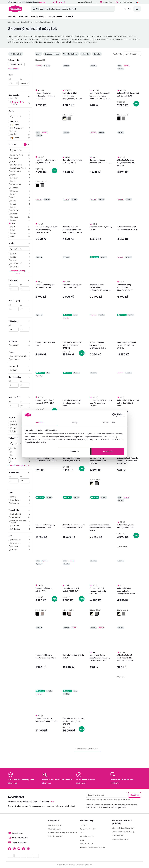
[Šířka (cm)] (20, 280)
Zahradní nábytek (27, 22)
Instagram (14, 849)
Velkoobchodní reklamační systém (92, 848)
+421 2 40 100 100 (124, 2)
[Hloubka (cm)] (20, 301)
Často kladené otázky (56, 836)
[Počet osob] (20, 438)
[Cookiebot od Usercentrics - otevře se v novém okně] (114, 415)
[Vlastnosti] (20, 366)
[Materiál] (20, 144)
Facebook (10, 849)
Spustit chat (106, 2)
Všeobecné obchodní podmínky (123, 828)
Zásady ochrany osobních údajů (123, 832)
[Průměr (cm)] (20, 472)
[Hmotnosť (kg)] (20, 377)
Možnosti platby (54, 829)
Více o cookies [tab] (109, 422)
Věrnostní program (87, 836)
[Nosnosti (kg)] (20, 397)
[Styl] (20, 536)
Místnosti (23, 16)
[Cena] (20, 75)
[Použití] (20, 417)
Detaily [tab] (74, 422)
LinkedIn (28, 849)
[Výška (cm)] (20, 321)
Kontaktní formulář (85, 2)
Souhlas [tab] (40, 422)
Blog (82, 833)
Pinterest (24, 849)
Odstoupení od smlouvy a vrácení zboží (63, 833)
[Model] (20, 243)
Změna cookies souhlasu (121, 839)
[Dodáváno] (20, 341)
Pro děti (69, 16)
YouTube (19, 849)
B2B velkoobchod (86, 844)
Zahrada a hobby (38, 16)
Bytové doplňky (56, 16)
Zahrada (16, 22)
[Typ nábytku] (20, 510)
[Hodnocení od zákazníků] (20, 96)
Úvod (10, 22)
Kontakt (83, 825)
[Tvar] (20, 493)
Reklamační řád (118, 835)
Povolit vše (108, 451)
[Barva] (20, 111)
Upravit (74, 451)
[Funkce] (20, 352)
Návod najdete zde (118, 807)
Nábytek (12, 16)
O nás (82, 840)
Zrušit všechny (13, 68)
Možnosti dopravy (55, 825)
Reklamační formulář (88, 829)
